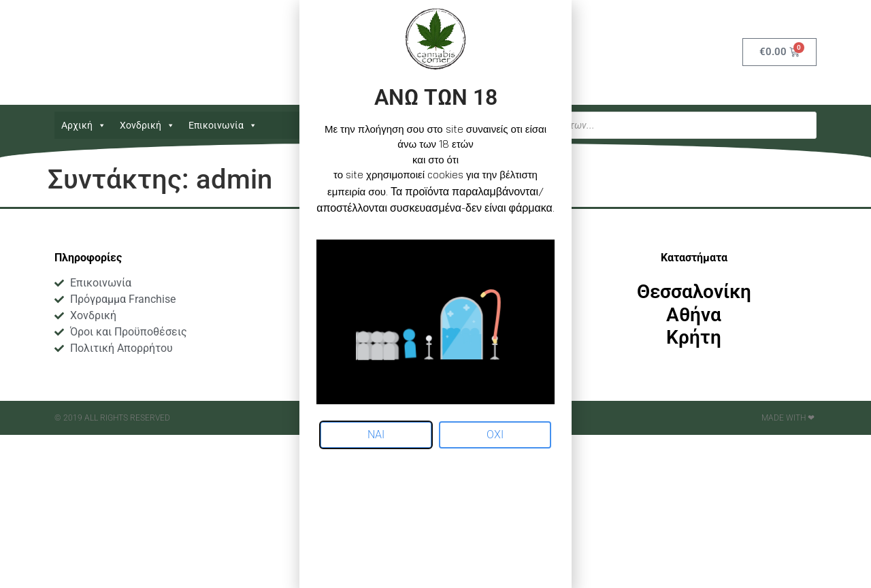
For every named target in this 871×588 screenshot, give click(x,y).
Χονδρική (147, 125)
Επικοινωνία (223, 125)
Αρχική (84, 125)
